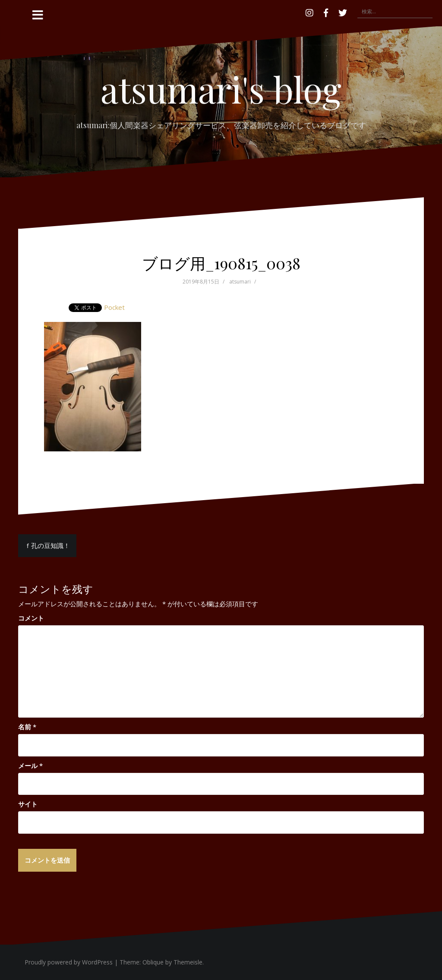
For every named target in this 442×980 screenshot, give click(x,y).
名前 (27, 727)
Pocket (114, 307)
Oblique (153, 962)
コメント (31, 618)
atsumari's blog (221, 89)
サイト (28, 804)
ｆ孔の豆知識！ (47, 545)
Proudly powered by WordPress (69, 962)
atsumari (240, 282)
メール (30, 766)
